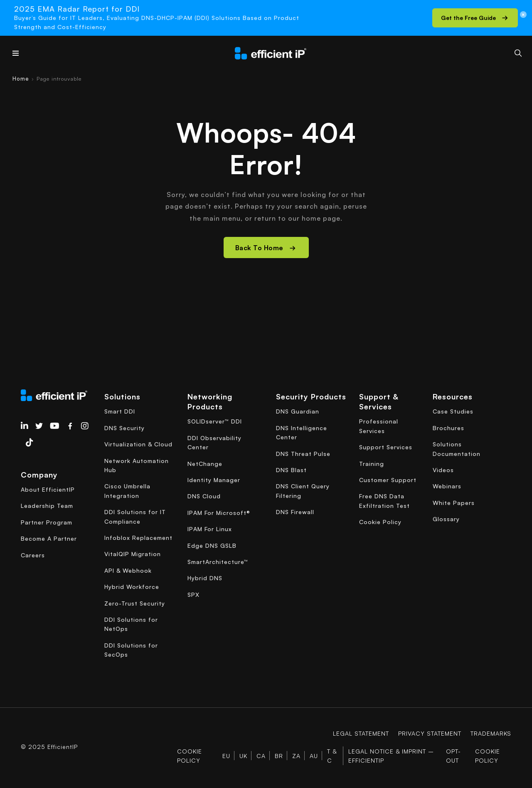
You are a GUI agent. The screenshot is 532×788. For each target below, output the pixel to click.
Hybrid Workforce (132, 587)
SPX (193, 595)
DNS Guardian (298, 411)
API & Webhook (128, 570)
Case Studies (453, 411)
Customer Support (388, 480)
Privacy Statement (430, 733)
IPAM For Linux (210, 529)
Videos (443, 470)
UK (243, 756)
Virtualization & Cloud (138, 444)
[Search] (518, 53)
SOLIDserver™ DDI (215, 421)
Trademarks (491, 733)
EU (226, 756)
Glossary (446, 519)
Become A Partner (49, 538)
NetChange (205, 464)
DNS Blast (291, 470)
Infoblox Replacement (138, 538)
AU (314, 756)
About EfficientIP (48, 489)
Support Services (386, 447)
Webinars (447, 486)
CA (261, 756)
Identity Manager (214, 480)
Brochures (448, 428)
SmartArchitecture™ (218, 562)
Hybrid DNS (205, 578)
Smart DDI (120, 411)
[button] (475, 18)
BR (279, 756)
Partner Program (47, 522)
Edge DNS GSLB (212, 545)
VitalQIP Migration (133, 554)
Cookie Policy (380, 522)
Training (372, 464)
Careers (33, 555)
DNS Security (124, 428)
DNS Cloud (204, 496)
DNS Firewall (295, 512)
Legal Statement (361, 733)
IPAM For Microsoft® (219, 513)
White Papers (454, 503)
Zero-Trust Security (135, 603)
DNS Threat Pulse (303, 454)
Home (21, 79)
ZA (296, 756)
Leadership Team (47, 506)
